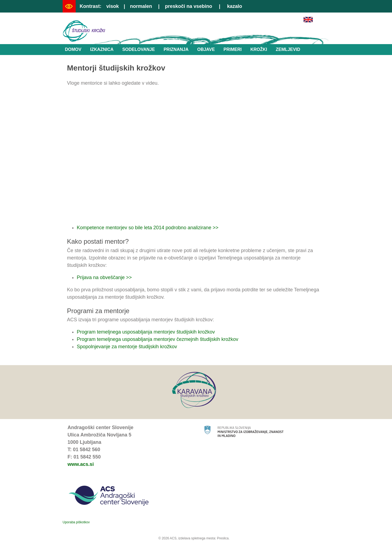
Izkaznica (102, 49)
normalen (141, 6)
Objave (206, 49)
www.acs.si (81, 464)
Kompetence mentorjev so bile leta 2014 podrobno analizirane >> (148, 228)
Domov (73, 49)
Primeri (233, 49)
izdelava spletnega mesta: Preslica (203, 538)
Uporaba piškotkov (76, 522)
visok (112, 6)
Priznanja (176, 49)
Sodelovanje (139, 49)
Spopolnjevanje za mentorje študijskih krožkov (127, 347)
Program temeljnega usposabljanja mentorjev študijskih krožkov (146, 332)
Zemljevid (288, 49)
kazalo (235, 6)
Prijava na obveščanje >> (104, 277)
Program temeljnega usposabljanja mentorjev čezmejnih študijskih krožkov (157, 339)
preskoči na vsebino (189, 6)
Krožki (259, 49)
